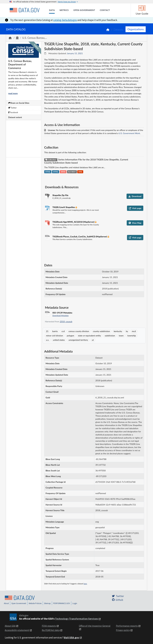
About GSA (10, 626)
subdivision (110, 336)
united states (59, 340)
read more (13, 93)
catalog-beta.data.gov (65, 20)
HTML (48, 172)
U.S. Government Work (129, 133)
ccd (63, 331)
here (85, 584)
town (121, 336)
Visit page (135, 208)
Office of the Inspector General (95, 626)
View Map (135, 223)
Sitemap (47, 603)
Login (75, 603)
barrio (55, 331)
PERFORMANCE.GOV (62, 603)
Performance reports (127, 626)
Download (135, 196)
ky (127, 331)
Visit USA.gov (71, 638)
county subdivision (101, 331)
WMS (63, 172)
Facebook (13, 112)
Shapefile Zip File (60, 195)
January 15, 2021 (75, 53)
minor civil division (54, 336)
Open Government (19, 603)
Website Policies (35, 603)
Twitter (12, 108)
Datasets (118, 30)
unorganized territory (78, 340)
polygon (70, 336)
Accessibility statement (17, 630)
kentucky (118, 331)
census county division (79, 331)
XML (80, 172)
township (132, 336)
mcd (134, 331)
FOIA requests (49, 626)
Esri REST (72, 172)
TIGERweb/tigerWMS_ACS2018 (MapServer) (74, 222)
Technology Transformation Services (76, 619)
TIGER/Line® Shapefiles (64, 207)
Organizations (136, 29)
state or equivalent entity (89, 336)
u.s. (48, 340)
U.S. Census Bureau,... (35, 38)
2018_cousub (66, 321)
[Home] (25, 10)
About (6, 603)
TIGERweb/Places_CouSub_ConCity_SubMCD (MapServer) (80, 236)
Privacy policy (123, 630)
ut (93, 340)
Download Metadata (61, 315)
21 (47, 331)
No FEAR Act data (51, 630)
